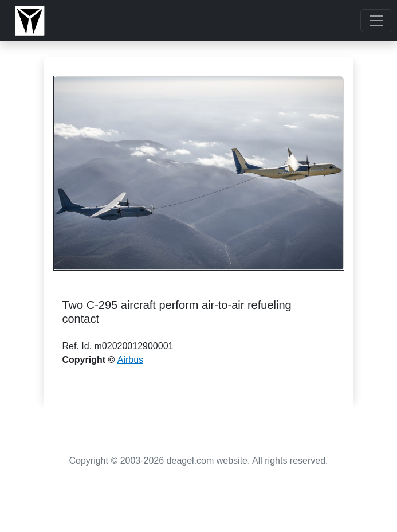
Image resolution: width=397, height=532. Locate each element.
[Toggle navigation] (376, 21)
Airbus (130, 360)
